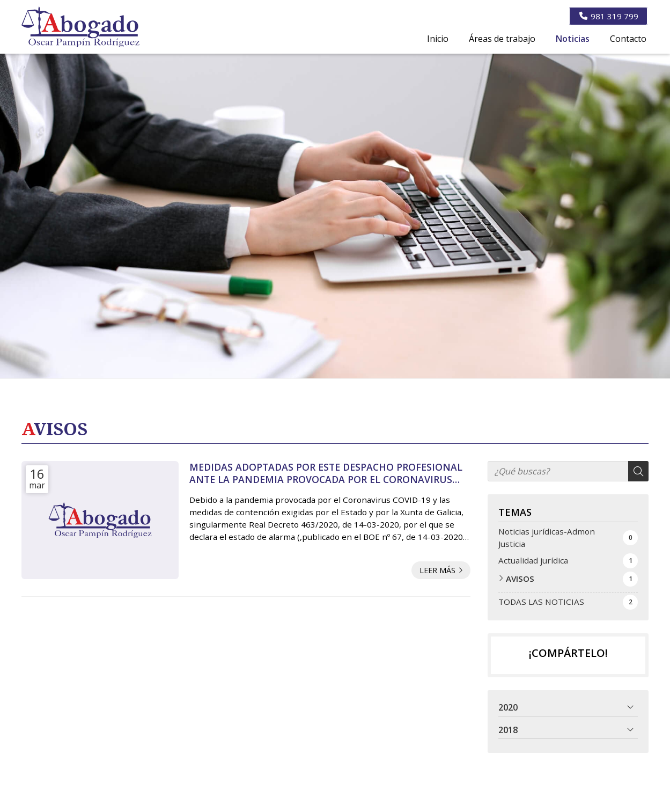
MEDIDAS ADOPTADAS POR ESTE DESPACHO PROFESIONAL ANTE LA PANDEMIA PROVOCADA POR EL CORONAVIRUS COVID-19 (326, 473)
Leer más (437, 570)
